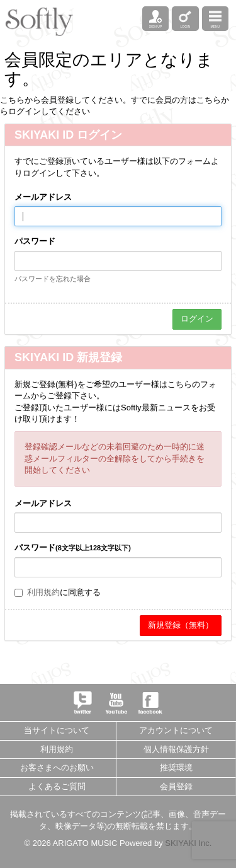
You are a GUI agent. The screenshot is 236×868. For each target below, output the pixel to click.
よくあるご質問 (57, 786)
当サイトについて (57, 730)
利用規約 (43, 592)
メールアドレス (43, 197)
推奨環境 (176, 767)
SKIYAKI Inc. (188, 843)
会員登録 (176, 786)
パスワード (35, 241)
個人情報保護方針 (176, 749)
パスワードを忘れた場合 (53, 279)
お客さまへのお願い (57, 767)
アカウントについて (176, 730)
